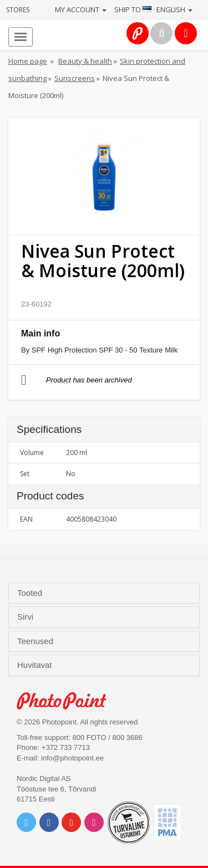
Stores (18, 10)
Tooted (31, 593)
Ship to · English (153, 9)
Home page (28, 61)
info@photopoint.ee (72, 758)
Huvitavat (36, 665)
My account (81, 9)
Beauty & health (85, 61)
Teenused (36, 641)
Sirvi (26, 617)
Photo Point (67, 701)
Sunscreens (75, 78)
